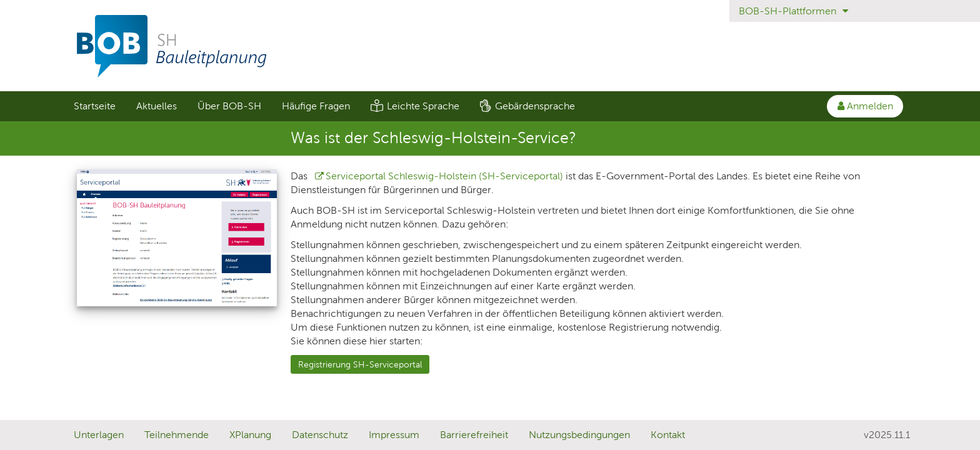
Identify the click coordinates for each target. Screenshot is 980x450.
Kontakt (668, 435)
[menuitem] (94, 106)
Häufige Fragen (316, 106)
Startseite (95, 106)
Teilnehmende (177, 435)
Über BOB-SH (229, 106)
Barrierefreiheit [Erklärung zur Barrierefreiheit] (474, 435)
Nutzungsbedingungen (579, 435)
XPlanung (250, 435)
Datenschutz (320, 435)
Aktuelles (157, 106)
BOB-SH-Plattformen (793, 11)
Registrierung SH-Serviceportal (360, 364)
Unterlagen (99, 435)
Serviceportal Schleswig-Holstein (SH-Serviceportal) (444, 176)
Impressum (394, 435)
